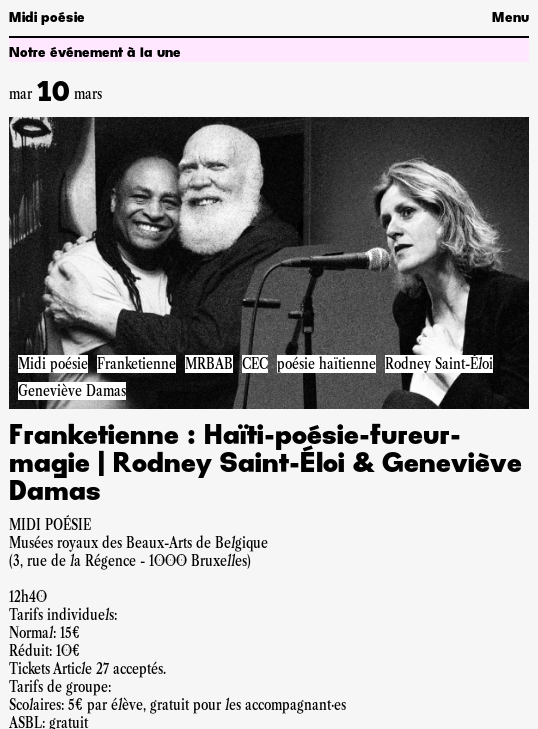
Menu (510, 18)
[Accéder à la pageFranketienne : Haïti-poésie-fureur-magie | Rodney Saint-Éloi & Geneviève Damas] (269, 263)
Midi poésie (47, 18)
